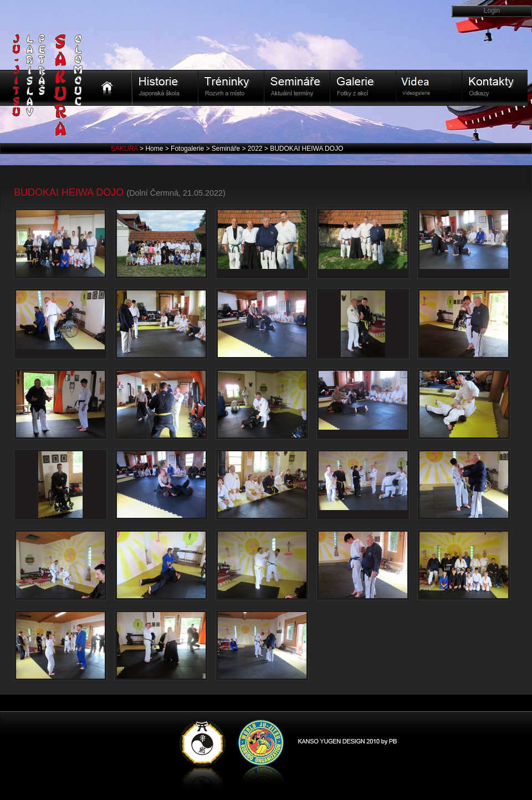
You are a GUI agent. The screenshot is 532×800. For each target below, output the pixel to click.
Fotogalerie (188, 149)
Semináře (227, 149)
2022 (256, 149)
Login (492, 11)
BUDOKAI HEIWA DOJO (306, 149)
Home (155, 149)
